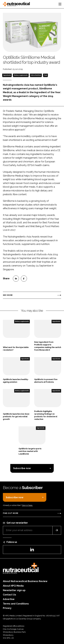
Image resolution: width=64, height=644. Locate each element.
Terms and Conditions (16, 604)
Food (46, 75)
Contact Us (9, 595)
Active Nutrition (36, 75)
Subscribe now (22, 468)
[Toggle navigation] (60, 4)
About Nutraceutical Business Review (25, 581)
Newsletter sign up (14, 590)
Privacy (7, 608)
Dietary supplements (21, 75)
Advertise (9, 599)
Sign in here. (27, 505)
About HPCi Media (13, 586)
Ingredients (7, 75)
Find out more (11, 513)
